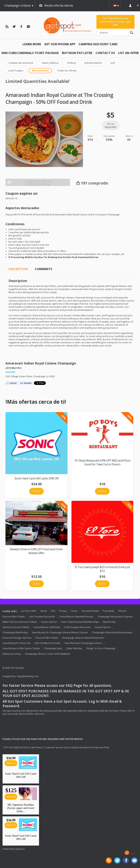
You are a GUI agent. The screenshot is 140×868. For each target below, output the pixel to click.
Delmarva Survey (12, 654)
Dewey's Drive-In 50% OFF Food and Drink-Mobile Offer (36, 551)
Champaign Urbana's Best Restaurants (83, 638)
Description (18, 269)
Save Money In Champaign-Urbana (83, 643)
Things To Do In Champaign (101, 649)
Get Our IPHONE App (60, 44)
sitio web (10, 372)
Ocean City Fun (49, 622)
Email (13, 383)
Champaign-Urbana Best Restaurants (112, 632)
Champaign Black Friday (15, 632)
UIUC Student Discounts (42, 617)
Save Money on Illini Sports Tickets (21, 649)
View (36, 491)
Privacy (63, 611)
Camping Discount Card (98, 44)
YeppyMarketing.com (28, 676)
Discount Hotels (90, 611)
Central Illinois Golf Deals (47, 627)
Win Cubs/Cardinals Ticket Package (30, 53)
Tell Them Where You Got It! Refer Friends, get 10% (115, 22)
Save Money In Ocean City (16, 643)
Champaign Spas (53, 649)
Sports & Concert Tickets (16, 627)
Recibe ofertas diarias (59, 6)
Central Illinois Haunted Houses (76, 617)
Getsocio (20, 849)
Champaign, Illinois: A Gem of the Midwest (47, 654)
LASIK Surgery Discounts (77, 627)
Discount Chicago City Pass (17, 638)
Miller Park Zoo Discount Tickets (20, 622)
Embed (28, 383)
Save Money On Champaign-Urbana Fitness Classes (60, 632)
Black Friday (109, 622)
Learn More (32, 44)
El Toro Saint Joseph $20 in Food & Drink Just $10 (102, 569)
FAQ (53, 611)
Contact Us (105, 53)
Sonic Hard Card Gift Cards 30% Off (36, 478)
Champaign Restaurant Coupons (115, 617)
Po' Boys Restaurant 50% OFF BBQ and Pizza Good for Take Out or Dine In (102, 462)
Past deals (109, 611)
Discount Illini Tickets (14, 617)
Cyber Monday (74, 649)
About (44, 611)
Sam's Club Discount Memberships (80, 622)
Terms (74, 611)
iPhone (122, 611)
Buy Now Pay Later (77, 53)
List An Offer (128, 53)
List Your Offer (29, 611)
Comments (43, 269)
